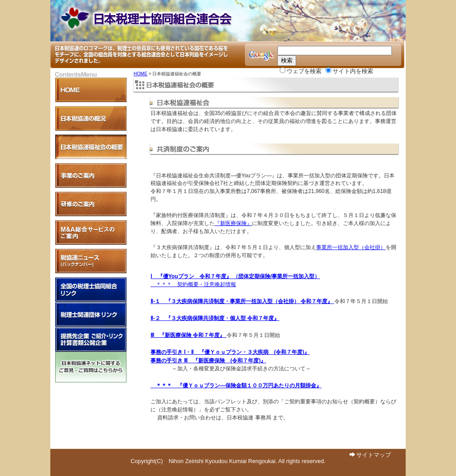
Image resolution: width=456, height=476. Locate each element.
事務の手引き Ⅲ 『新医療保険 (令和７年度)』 (208, 361)
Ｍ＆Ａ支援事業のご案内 (91, 232)
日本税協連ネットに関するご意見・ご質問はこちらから (91, 367)
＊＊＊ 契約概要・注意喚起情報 (193, 284)
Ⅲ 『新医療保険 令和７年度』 (189, 335)
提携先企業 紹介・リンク (91, 339)
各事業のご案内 (91, 175)
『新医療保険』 (233, 223)
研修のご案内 (91, 204)
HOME (140, 74)
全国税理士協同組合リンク (91, 289)
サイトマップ (374, 455)
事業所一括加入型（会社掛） (351, 247)
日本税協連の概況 (91, 118)
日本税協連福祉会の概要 (91, 147)
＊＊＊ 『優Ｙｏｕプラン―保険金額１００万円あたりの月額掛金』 (236, 386)
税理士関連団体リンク (91, 314)
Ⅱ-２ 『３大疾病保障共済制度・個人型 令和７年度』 (215, 318)
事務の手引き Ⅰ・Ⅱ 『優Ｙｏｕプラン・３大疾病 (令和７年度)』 (230, 352)
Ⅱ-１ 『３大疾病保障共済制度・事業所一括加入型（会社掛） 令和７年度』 (242, 301)
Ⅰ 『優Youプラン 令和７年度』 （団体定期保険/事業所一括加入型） (235, 276)
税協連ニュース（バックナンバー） (91, 261)
